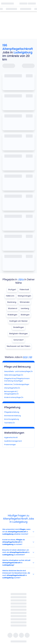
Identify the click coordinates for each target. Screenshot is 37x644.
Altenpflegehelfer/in (12, 388)
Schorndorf (18, 340)
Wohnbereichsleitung (12, 416)
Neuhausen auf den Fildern (18, 346)
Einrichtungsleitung (11, 419)
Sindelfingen (18, 327)
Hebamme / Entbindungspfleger (17, 384)
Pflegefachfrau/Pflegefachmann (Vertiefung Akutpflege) (17, 380)
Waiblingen (12, 315)
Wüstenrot (13, 308)
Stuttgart (12, 290)
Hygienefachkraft (11, 437)
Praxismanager (10, 445)
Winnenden (25, 302)
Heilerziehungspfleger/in (14, 375)
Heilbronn (10, 296)
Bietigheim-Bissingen (18, 334)
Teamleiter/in (9, 423)
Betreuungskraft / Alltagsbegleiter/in (11, 393)
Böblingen (25, 315)
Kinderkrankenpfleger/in (14, 397)
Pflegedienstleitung (12, 412)
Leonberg (25, 308)
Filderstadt (24, 290)
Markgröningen (24, 296)
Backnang (12, 302)
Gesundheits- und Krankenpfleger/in (18, 371)
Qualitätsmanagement (13, 441)
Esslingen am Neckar (19, 321)
